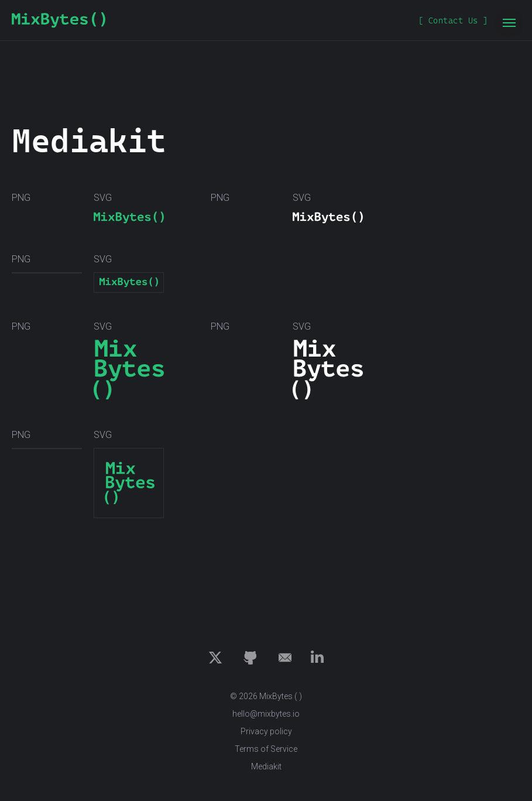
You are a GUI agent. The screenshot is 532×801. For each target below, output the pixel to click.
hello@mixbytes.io (266, 714)
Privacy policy (266, 731)
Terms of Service (266, 749)
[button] (453, 20)
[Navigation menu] (509, 23)
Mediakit (266, 766)
